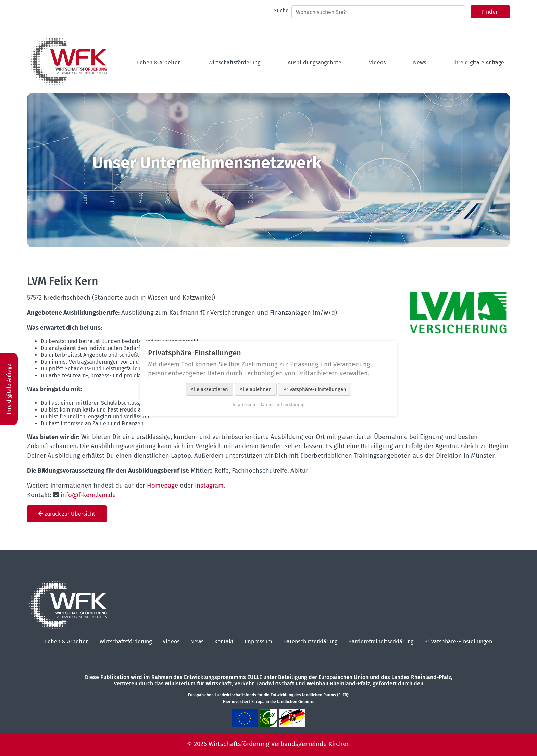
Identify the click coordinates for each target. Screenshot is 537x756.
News (197, 641)
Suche (281, 10)
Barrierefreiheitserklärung (381, 641)
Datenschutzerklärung (310, 641)
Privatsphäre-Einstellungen (458, 641)
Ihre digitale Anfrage (9, 385)
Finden (490, 12)
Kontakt (224, 641)
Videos (171, 641)
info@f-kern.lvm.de (88, 495)
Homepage (163, 486)
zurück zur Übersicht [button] (67, 514)
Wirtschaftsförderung (126, 641)
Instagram (209, 486)
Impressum (258, 641)
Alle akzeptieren (209, 389)
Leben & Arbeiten (67, 641)
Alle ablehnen (256, 389)
